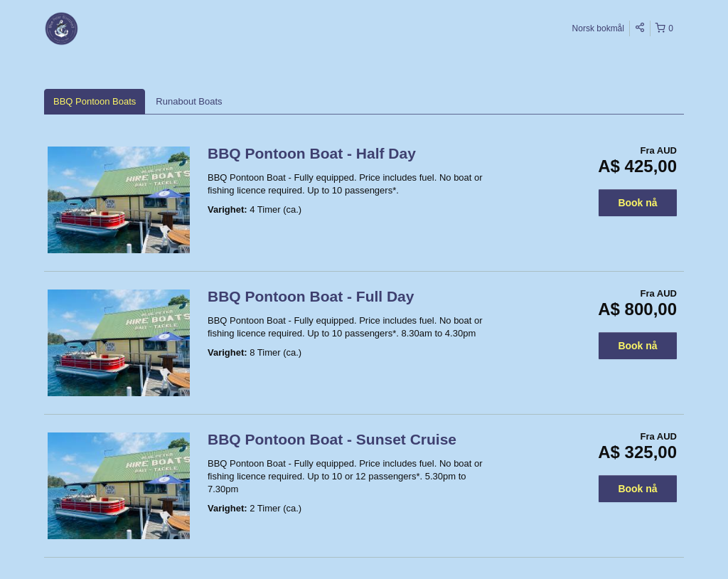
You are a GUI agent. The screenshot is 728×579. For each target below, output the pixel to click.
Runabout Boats (189, 101)
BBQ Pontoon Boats (95, 101)
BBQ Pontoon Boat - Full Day (311, 296)
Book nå (637, 203)
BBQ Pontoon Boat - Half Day (312, 153)
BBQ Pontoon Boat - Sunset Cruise (332, 439)
